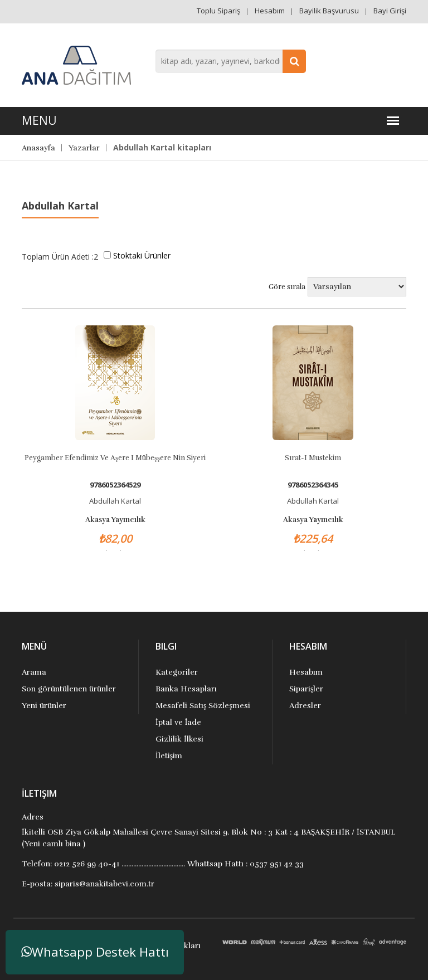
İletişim (169, 756)
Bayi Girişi (390, 11)
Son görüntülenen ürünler (69, 689)
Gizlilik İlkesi (179, 739)
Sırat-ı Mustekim (313, 458)
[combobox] (231, 61)
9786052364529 (115, 485)
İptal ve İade (178, 722)
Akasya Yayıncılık (115, 520)
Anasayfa (38, 148)
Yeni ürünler (44, 706)
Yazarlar (84, 148)
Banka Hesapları (186, 689)
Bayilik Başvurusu (329, 11)
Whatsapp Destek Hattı (95, 952)
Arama (34, 672)
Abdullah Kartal (115, 501)
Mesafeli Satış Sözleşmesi (203, 706)
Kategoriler (177, 672)
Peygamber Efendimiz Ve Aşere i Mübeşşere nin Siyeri (115, 458)
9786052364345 (313, 485)
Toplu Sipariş (218, 11)
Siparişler (306, 689)
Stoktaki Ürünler (142, 255)
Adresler (305, 706)
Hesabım (270, 11)
